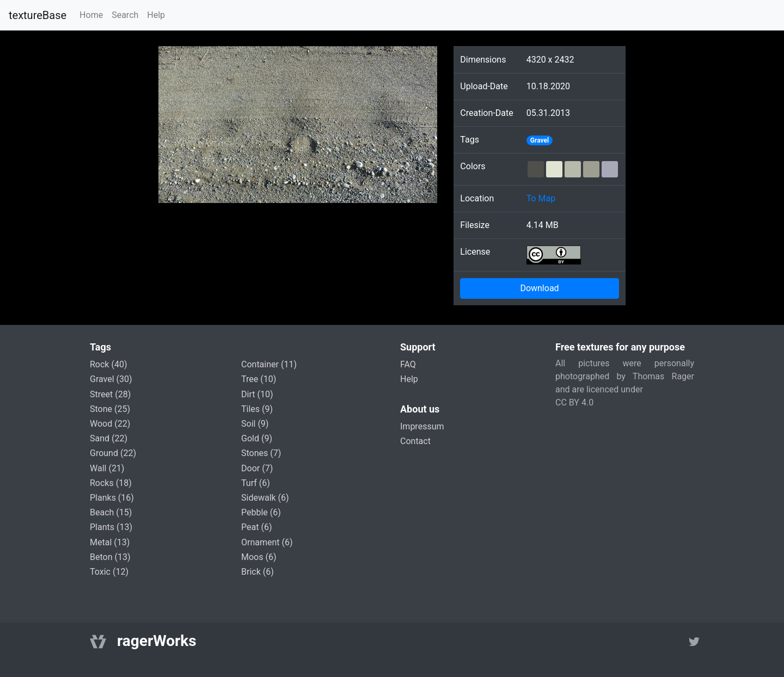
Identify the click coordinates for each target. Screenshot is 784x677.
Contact (415, 441)
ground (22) (113, 453)
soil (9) (255, 424)
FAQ (408, 364)
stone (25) (110, 409)
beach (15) (111, 512)
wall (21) (107, 468)
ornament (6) (267, 542)
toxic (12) (109, 572)
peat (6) (256, 527)
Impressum (422, 426)
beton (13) (110, 557)
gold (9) (257, 438)
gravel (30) (111, 379)
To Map (541, 198)
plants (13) (111, 527)
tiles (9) (257, 409)
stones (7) (261, 453)
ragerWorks (157, 641)
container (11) (269, 364)
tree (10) (259, 379)
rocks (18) (111, 483)
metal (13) (110, 542)
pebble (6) (261, 512)
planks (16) (112, 498)
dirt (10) (257, 394)
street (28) (110, 394)
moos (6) (259, 557)
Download (539, 288)
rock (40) (108, 364)
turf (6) (256, 483)
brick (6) (258, 572)
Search (125, 15)
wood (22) (110, 424)
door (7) (257, 468)
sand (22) (109, 438)
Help (156, 15)
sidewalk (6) (265, 498)
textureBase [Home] (38, 15)
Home (91, 15)
